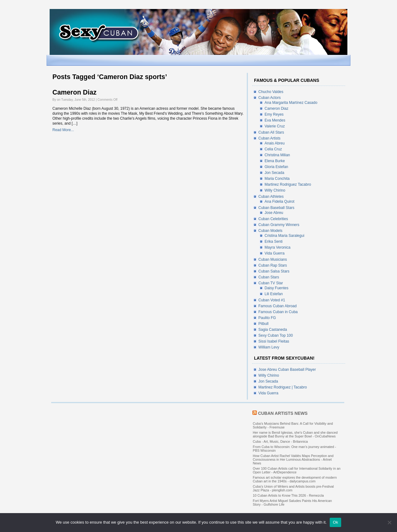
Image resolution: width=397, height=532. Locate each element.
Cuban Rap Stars (273, 265)
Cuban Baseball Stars (276, 208)
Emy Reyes (274, 114)
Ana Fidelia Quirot (279, 202)
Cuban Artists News (283, 413)
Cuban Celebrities (273, 219)
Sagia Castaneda (273, 330)
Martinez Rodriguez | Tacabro (283, 387)
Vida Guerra (274, 253)
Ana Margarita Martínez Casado (291, 103)
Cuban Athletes (271, 197)
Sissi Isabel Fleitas (274, 341)
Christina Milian (277, 155)
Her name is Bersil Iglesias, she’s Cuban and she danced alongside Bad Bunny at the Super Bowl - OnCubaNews (295, 434)
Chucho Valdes (271, 92)
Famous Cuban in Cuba (278, 312)
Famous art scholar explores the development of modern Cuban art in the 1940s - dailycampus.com (295, 479)
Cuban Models (270, 231)
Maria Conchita (277, 179)
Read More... (63, 130)
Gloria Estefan (276, 167)
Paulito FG (267, 318)
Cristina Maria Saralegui (284, 236)
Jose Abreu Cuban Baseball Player (287, 370)
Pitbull (263, 324)
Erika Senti (274, 242)
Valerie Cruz (275, 126)
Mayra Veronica (277, 247)
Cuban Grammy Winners (279, 225)
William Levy (269, 347)
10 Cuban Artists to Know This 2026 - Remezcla (288, 495)
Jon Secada (274, 173)
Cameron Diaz (74, 92)
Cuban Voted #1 (272, 300)
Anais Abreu (275, 143)
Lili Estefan (274, 294)
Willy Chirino (275, 190)
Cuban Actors (270, 98)
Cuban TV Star (271, 283)
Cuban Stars (269, 277)
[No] (389, 522)
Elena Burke (275, 161)
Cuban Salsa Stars (274, 271)
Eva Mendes (275, 120)
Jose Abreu (274, 213)
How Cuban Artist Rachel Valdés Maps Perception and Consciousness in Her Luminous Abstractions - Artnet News (293, 459)
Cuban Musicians (273, 259)
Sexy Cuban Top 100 (276, 335)
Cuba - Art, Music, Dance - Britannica (280, 441)
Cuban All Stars (271, 132)
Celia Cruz (273, 149)
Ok (335, 522)
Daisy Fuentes (277, 288)
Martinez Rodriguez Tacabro (288, 184)
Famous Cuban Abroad (277, 306)
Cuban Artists (269, 138)
